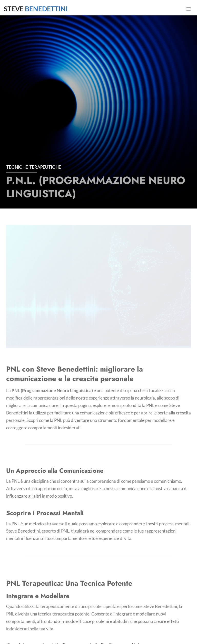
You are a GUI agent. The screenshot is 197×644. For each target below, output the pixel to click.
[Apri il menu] (188, 9)
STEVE (36, 9)
